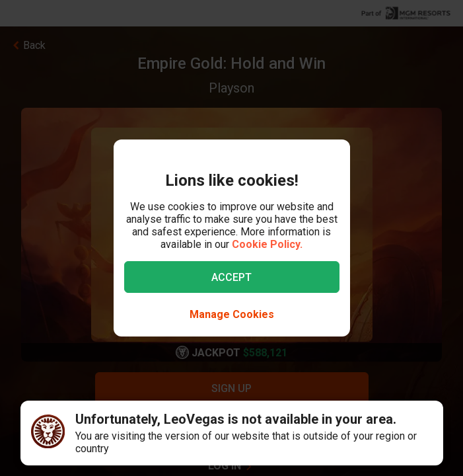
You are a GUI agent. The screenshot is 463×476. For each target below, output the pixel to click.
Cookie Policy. (267, 244)
